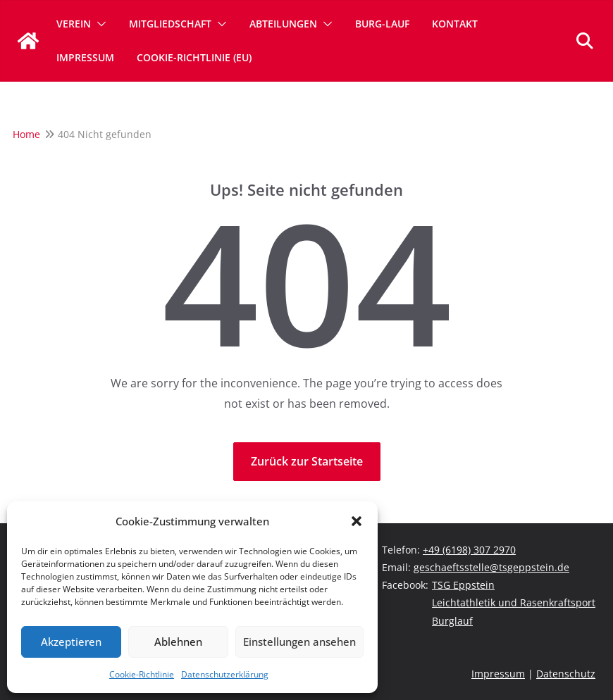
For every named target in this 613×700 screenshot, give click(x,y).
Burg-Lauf (382, 24)
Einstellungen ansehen (299, 642)
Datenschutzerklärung (225, 674)
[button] (357, 521)
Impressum (85, 57)
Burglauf (452, 621)
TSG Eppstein (463, 585)
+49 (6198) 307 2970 (469, 550)
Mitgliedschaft (170, 24)
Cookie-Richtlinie (142, 674)
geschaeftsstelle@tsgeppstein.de (491, 567)
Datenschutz (566, 674)
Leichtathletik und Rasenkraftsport (514, 602)
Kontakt (455, 24)
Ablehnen (178, 642)
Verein (74, 24)
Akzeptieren (71, 642)
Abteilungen (283, 24)
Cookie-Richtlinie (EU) (194, 57)
